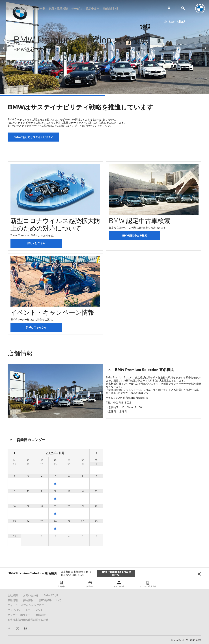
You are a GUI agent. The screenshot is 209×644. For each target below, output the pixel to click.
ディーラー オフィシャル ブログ (26, 605)
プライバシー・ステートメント (25, 610)
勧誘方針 (41, 615)
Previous (4, 48)
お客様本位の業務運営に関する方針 (28, 620)
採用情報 (28, 600)
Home (10, 8)
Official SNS (111, 8)
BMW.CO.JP (51, 595)
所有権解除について (50, 600)
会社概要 (13, 595)
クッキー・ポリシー (19, 615)
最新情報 (13, 600)
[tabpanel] (104, 47)
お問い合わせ (31, 595)
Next (205, 48)
